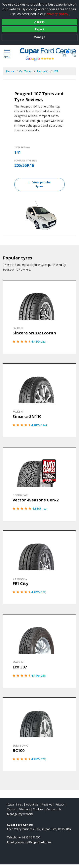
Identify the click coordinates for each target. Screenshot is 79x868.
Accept (39, 22)
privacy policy (57, 14)
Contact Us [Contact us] (54, 809)
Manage (39, 37)
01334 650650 (31, 837)
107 (56, 71)
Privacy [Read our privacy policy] (60, 804)
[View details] (39, 317)
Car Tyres (25, 71)
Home (10, 71)
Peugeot (42, 71)
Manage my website (20, 814)
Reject (40, 29)
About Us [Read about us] (32, 804)
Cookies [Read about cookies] (38, 809)
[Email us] (33, 842)
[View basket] (64, 54)
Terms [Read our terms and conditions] (11, 809)
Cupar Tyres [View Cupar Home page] (15, 804)
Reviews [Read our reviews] (47, 804)
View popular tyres (40, 184)
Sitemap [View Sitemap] (24, 809)
